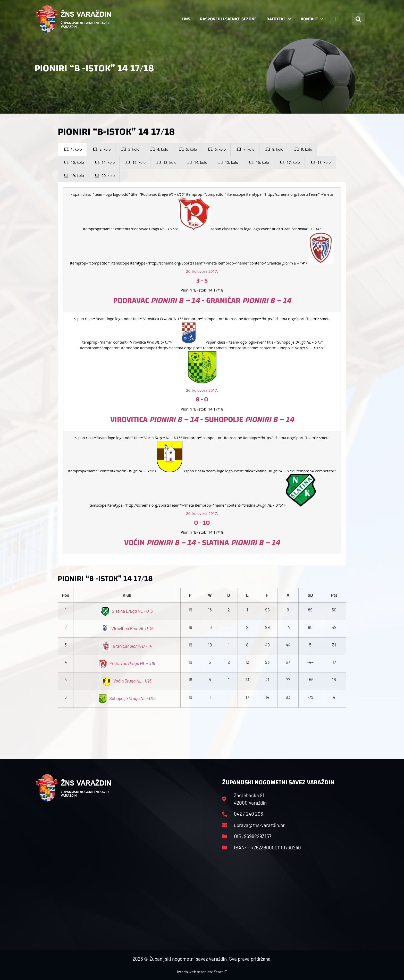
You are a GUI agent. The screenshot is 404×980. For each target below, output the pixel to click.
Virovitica (127, 628)
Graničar (127, 646)
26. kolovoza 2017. (202, 271)
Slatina (127, 611)
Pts (334, 595)
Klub (127, 595)
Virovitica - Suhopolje (202, 419)
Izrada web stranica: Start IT (202, 972)
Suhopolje (127, 698)
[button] (358, 19)
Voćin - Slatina (202, 543)
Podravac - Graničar (202, 300)
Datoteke (279, 19)
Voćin (127, 681)
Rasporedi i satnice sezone (228, 19)
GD (310, 595)
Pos (66, 595)
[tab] (72, 149)
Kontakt (312, 19)
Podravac (127, 663)
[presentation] (72, 149)
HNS (186, 19)
